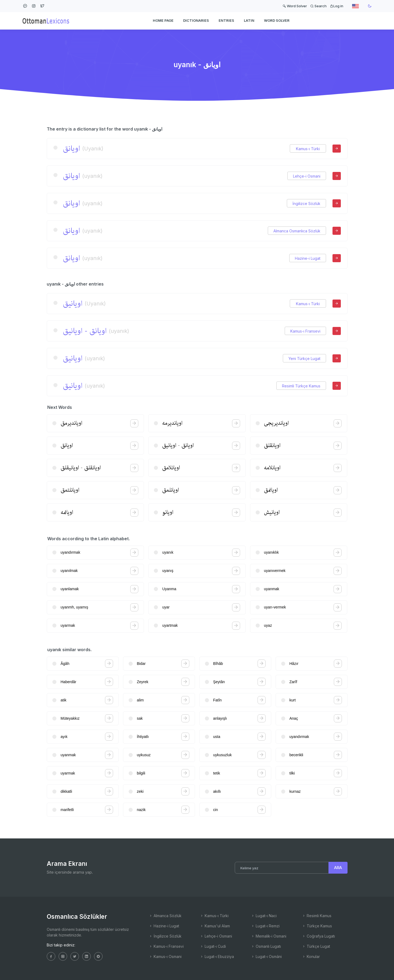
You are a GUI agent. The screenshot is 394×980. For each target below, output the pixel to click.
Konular (311, 956)
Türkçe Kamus (317, 926)
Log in (337, 6)
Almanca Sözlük (165, 916)
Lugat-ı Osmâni (266, 956)
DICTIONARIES (196, 20)
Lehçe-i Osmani (307, 176)
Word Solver (295, 6)
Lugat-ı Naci (264, 916)
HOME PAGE (163, 20)
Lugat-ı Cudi (213, 946)
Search (318, 6)
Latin (249, 20)
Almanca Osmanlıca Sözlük (297, 231)
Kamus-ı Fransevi (305, 331)
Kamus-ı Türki (308, 149)
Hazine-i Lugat (308, 258)
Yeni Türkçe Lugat (304, 359)
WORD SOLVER (277, 20)
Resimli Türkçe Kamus (301, 386)
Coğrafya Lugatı (318, 936)
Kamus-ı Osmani (165, 956)
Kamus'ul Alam (215, 926)
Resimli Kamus (317, 916)
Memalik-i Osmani (269, 936)
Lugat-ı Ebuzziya (217, 956)
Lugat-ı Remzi (265, 926)
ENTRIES (226, 20)
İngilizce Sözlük (306, 203)
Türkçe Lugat (316, 946)
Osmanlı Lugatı (266, 946)
